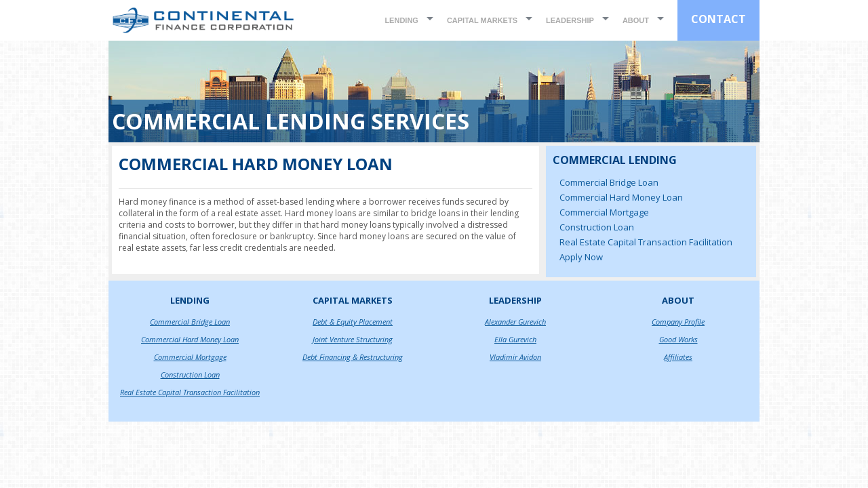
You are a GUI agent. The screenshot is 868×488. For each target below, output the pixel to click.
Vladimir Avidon (515, 357)
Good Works (678, 339)
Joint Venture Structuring (353, 339)
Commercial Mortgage (604, 212)
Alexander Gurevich (515, 322)
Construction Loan (597, 227)
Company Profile (678, 322)
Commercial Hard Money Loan (621, 197)
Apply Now (581, 257)
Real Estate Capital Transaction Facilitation (646, 242)
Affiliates (678, 357)
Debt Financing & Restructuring (353, 357)
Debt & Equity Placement (353, 322)
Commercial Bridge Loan (609, 182)
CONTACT (718, 19)
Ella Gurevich (515, 339)
